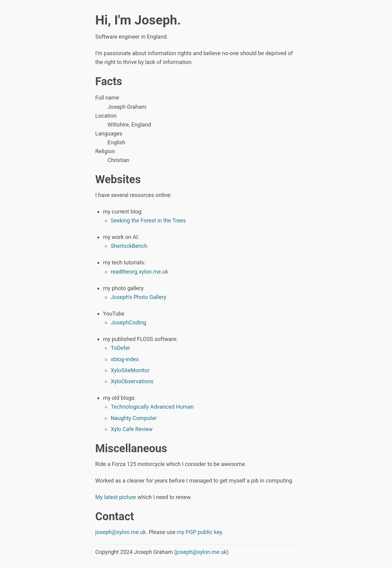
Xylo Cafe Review (132, 429)
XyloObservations (132, 381)
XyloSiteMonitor (130, 370)
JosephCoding (128, 322)
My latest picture (116, 497)
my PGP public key (199, 532)
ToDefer (120, 348)
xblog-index (125, 359)
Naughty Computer (134, 418)
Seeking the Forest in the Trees (148, 220)
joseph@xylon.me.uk (121, 532)
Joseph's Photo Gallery (138, 297)
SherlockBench (129, 246)
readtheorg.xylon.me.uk (139, 272)
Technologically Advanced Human (152, 407)
